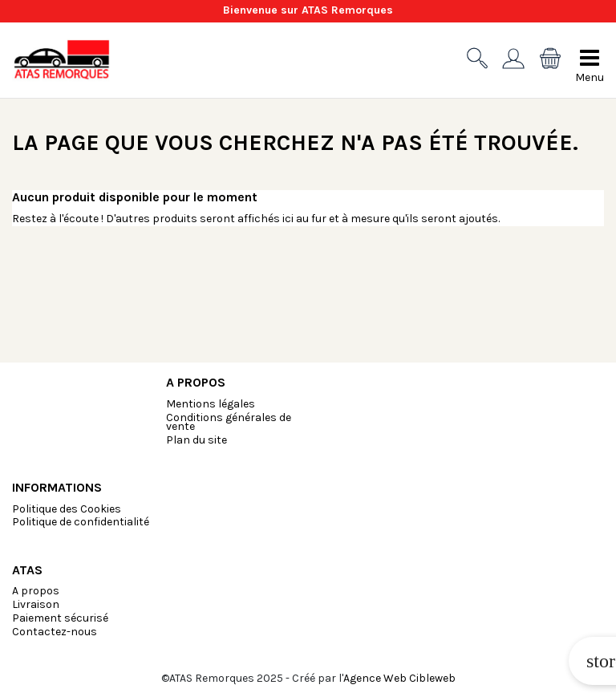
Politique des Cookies (67, 509)
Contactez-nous (55, 632)
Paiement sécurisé (60, 618)
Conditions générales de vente (229, 422)
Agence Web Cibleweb (399, 678)
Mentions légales (211, 404)
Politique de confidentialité (81, 522)
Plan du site (197, 440)
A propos (36, 591)
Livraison (36, 604)
